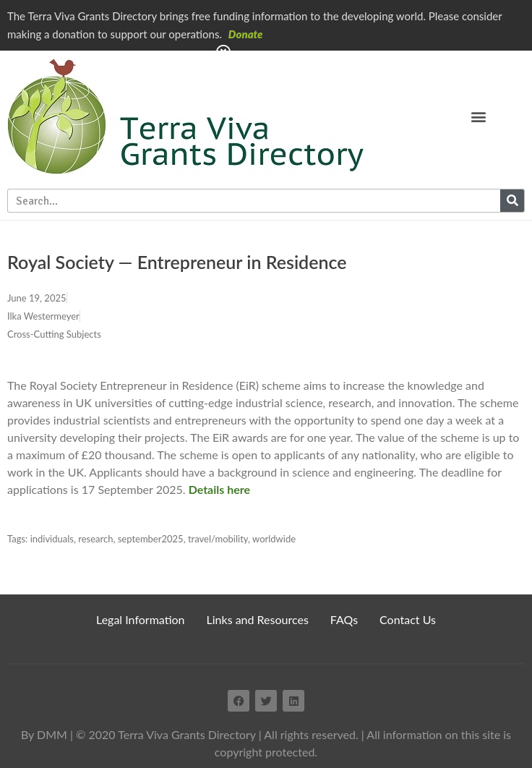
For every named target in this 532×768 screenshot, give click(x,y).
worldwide (274, 539)
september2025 (151, 539)
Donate (246, 34)
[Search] (512, 201)
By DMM (44, 734)
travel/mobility (218, 539)
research (95, 539)
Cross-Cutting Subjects (54, 334)
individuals (52, 539)
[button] (479, 116)
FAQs (344, 619)
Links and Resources (258, 619)
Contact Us (408, 619)
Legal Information (141, 619)
